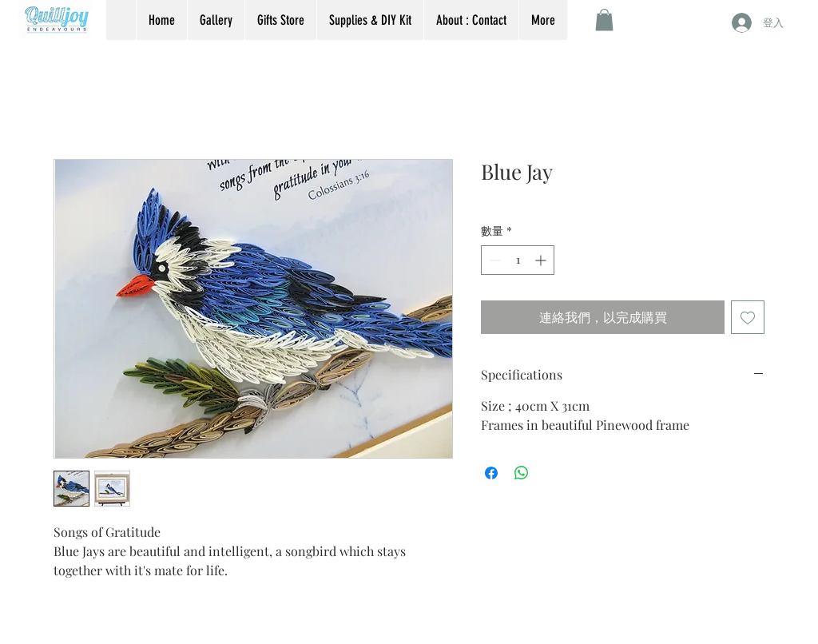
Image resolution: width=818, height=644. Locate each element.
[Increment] (542, 260)
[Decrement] (493, 260)
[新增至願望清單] (748, 317)
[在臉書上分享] (491, 473)
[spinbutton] (518, 260)
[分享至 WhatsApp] (522, 473)
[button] (604, 20)
